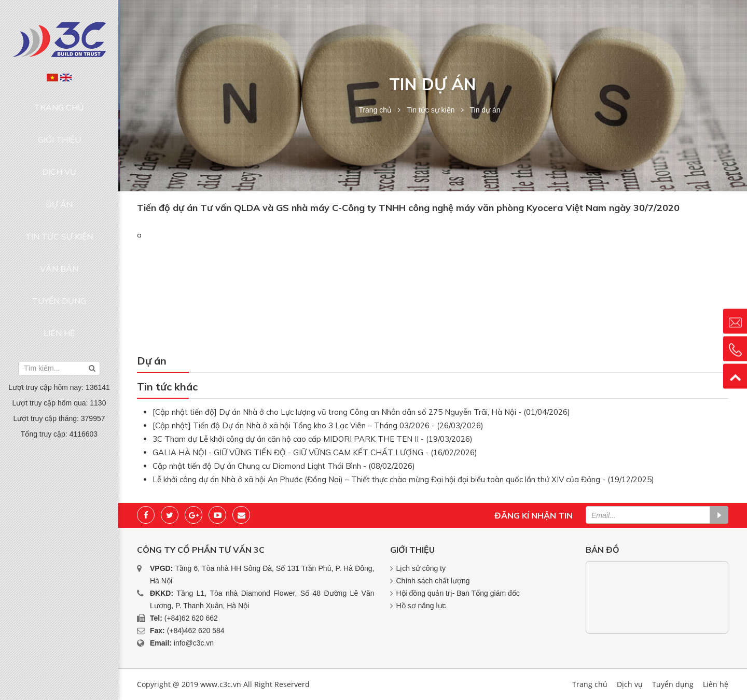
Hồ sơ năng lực (421, 606)
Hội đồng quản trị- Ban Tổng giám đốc (458, 593)
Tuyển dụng (59, 220)
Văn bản (59, 200)
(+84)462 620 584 (196, 631)
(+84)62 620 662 (191, 618)
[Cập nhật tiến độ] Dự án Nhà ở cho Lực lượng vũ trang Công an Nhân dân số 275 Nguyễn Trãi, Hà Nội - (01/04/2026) (361, 412)
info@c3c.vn (194, 643)
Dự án (59, 161)
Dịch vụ (59, 141)
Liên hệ (59, 240)
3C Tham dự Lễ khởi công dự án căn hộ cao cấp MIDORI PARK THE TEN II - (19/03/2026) (313, 439)
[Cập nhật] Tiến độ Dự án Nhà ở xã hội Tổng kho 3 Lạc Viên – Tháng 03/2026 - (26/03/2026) (318, 425)
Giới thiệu (59, 121)
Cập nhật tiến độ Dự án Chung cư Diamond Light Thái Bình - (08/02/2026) (284, 466)
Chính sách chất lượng (433, 581)
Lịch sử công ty (421, 568)
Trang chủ (59, 101)
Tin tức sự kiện (59, 180)
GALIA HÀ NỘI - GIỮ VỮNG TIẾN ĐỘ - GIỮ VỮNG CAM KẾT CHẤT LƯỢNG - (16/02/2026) (315, 452)
